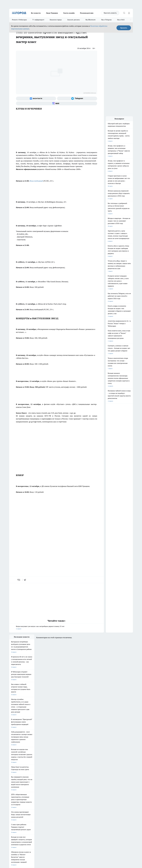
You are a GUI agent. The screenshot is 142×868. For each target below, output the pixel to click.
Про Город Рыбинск (48, 792)
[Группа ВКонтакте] (36, 99)
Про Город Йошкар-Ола (49, 790)
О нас (35, 804)
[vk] (19, 580)
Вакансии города (56, 20)
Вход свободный (36, 181)
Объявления (12, 806)
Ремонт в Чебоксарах (19, 20)
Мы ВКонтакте (91, 20)
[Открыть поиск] (124, 13)
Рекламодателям (87, 13)
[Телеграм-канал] (77, 99)
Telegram (12, 804)
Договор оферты (38, 806)
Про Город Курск (30, 792)
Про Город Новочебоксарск (17, 790)
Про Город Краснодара (49, 797)
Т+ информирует (38, 20)
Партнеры (61, 809)
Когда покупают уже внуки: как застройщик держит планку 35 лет (57, 628)
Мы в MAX (121, 20)
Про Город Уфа (63, 792)
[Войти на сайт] (129, 13)
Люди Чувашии (52, 13)
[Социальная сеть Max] (57, 103)
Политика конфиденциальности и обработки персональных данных (28, 840)
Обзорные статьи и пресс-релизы (67, 806)
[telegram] (26, 580)
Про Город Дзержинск (15, 797)
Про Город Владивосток (32, 797)
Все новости (36, 13)
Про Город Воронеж (64, 790)
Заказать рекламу (74, 20)
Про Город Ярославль (15, 792)
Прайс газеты (13, 809)
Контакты (61, 804)
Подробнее (60, 837)
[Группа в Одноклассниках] (99, 793)
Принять (124, 28)
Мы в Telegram (106, 20)
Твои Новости (29, 790)
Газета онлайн (69, 13)
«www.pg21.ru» (23, 813)
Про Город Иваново (81, 790)
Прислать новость (110, 13)
